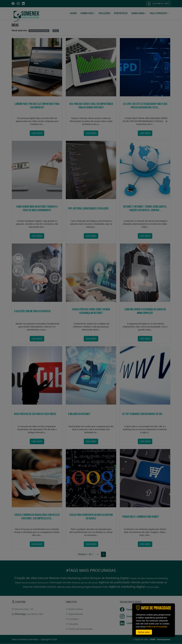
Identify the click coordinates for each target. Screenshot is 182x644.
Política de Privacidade (156, 627)
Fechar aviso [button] (144, 632)
